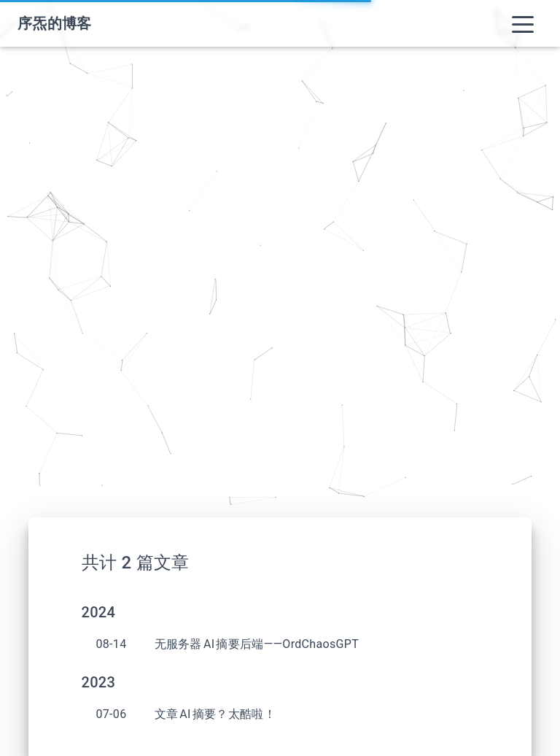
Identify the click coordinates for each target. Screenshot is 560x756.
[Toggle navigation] (523, 23)
